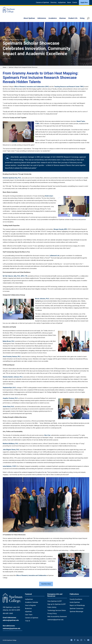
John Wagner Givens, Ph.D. (11, 450)
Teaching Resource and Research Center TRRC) (69, 87)
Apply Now (84, 2)
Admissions (42, 18)
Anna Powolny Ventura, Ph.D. (12, 357)
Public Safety (52, 607)
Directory (54, 2)
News (69, 2)
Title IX (28, 621)
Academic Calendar (32, 602)
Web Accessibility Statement (57, 617)
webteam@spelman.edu (55, 620)
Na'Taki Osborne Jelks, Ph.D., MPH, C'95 (15, 276)
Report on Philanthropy (77, 605)
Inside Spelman (75, 602)
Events (75, 2)
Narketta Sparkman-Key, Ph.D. (12, 178)
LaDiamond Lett (54, 256)
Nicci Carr (47, 435)
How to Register (30, 605)
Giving (82, 18)
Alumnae (62, 18)
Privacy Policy (52, 614)
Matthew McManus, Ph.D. (11, 444)
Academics (53, 18)
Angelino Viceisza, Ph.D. (10, 398)
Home (5, 67)
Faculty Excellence (76, 599)
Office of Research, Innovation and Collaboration (31, 575)
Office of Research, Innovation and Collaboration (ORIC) (32, 87)
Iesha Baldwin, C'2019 (10, 466)
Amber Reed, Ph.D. (8, 407)
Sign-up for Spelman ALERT (57, 604)
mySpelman (62, 2)
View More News (46, 584)
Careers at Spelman (43, 2)
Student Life (73, 18)
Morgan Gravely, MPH (60, 229)
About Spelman (29, 18)
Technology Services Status (57, 610)
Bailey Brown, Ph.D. (9, 341)
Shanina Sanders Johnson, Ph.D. (13, 377)
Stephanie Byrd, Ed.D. (9, 388)
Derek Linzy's (49, 196)
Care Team (29, 615)
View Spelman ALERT (55, 601)
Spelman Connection (77, 608)
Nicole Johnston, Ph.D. (42, 299)
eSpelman (28, 612)
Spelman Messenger (76, 612)
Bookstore (28, 608)
